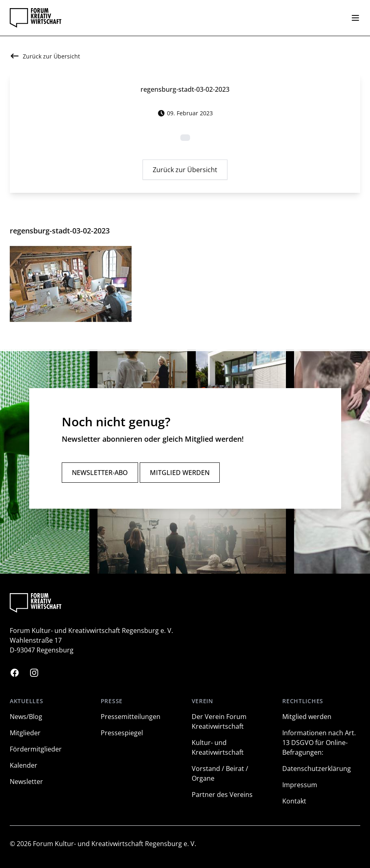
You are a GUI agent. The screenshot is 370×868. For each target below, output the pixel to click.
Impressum (300, 785)
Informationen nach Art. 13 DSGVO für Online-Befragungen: (319, 743)
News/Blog (26, 717)
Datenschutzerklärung (317, 769)
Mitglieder (25, 733)
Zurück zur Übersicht (185, 172)
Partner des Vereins (222, 795)
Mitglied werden (180, 473)
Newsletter (26, 782)
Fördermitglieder (36, 749)
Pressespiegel (122, 733)
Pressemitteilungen (131, 717)
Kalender (24, 765)
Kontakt (294, 801)
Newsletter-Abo (100, 473)
